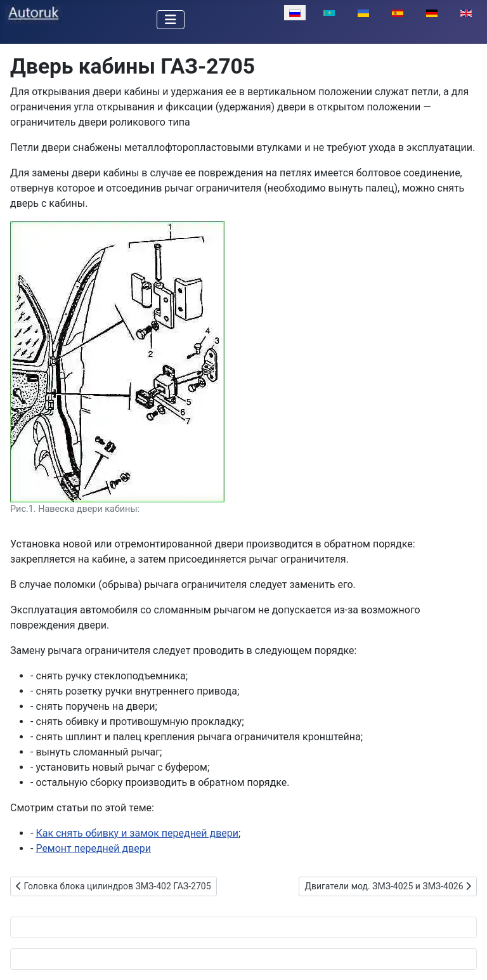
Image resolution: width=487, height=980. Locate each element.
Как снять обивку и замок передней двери (137, 833)
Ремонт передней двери (93, 848)
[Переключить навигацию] (171, 20)
